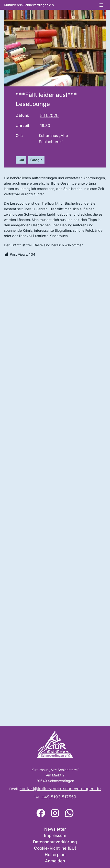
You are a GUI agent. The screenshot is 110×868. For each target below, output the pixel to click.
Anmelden (55, 861)
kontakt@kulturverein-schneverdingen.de (60, 789)
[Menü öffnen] (101, 5)
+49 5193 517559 (59, 797)
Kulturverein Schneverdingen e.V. (29, 5)
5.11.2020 (49, 115)
